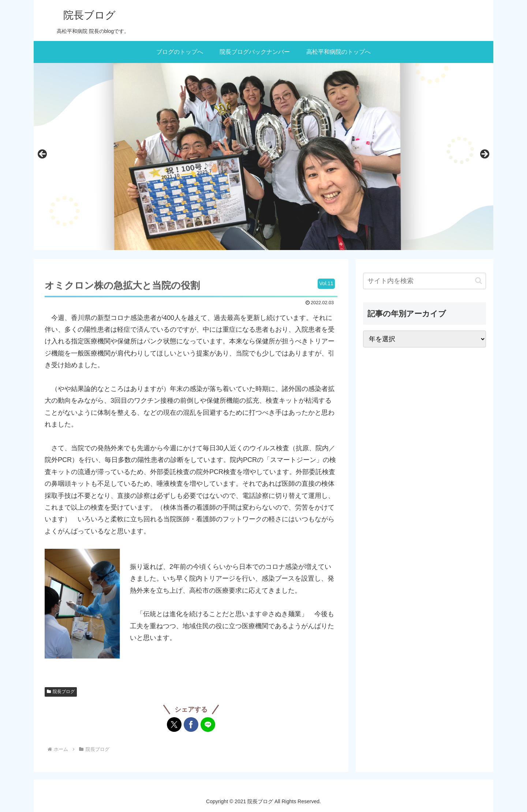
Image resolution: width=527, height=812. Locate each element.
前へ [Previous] (43, 154)
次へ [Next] (484, 154)
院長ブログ (61, 692)
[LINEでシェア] (208, 725)
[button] (479, 281)
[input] (425, 281)
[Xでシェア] (174, 725)
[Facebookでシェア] (191, 725)
